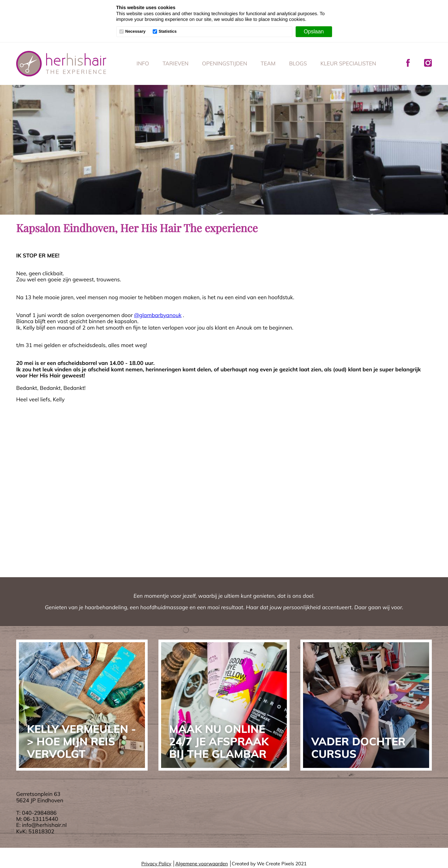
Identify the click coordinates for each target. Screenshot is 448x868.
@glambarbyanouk (158, 315)
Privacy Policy (156, 864)
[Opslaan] (314, 32)
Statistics (168, 32)
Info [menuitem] (143, 63)
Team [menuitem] (268, 63)
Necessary (136, 32)
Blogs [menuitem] (298, 63)
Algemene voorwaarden (202, 864)
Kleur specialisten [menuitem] (348, 63)
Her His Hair (61, 64)
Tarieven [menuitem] (175, 63)
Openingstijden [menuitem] (225, 63)
